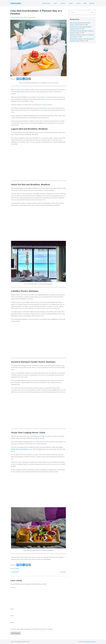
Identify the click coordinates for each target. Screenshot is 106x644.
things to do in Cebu (39, 436)
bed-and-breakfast (47, 105)
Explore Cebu (46, 3)
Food (56, 3)
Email (12, 616)
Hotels (18, 568)
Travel (71, 3)
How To (79, 3)
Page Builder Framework (90, 642)
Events (63, 3)
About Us (92, 3)
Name (12, 609)
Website (12, 622)
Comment (13, 588)
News (85, 3)
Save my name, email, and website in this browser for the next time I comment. (32, 629)
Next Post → (63, 572)
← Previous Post (15, 572)
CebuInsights (16, 3)
